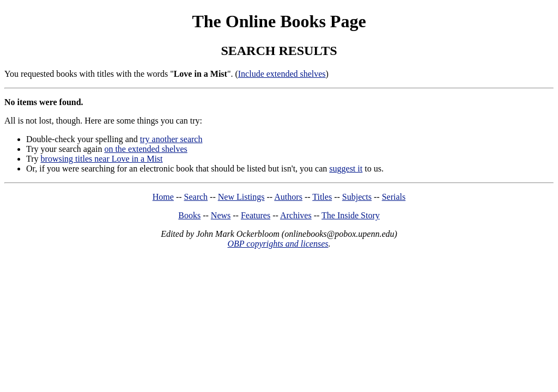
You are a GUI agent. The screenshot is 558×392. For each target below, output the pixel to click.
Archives (296, 215)
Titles (322, 197)
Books (189, 215)
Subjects (357, 197)
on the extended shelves (145, 149)
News (221, 215)
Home (163, 197)
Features (256, 215)
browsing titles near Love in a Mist (102, 159)
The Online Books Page (279, 21)
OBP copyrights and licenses (278, 244)
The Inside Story (351, 215)
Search (196, 197)
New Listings (241, 197)
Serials (394, 197)
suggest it (346, 169)
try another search (171, 139)
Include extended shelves (282, 74)
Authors (288, 197)
